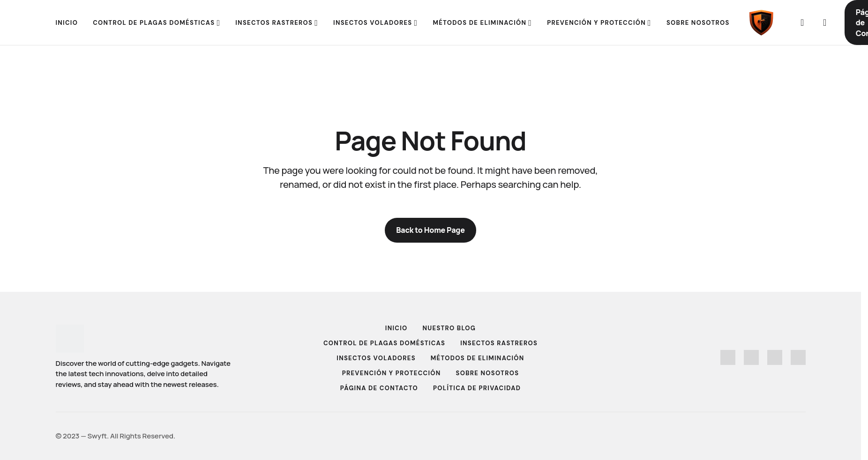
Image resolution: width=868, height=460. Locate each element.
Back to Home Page (430, 230)
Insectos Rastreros (499, 343)
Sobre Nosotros (488, 373)
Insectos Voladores (376, 358)
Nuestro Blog (449, 328)
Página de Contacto (379, 388)
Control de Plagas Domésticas (384, 343)
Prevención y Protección (392, 373)
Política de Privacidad (477, 388)
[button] (802, 22)
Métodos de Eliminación (478, 358)
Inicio (397, 328)
